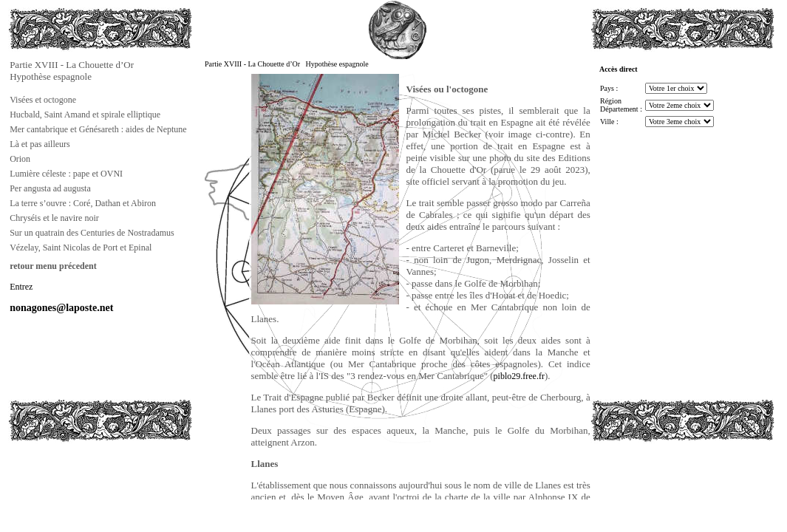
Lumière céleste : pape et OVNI (66, 174)
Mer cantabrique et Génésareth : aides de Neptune (98, 129)
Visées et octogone (43, 100)
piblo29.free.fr (519, 376)
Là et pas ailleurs (40, 144)
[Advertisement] (82, 476)
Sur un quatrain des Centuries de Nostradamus (92, 233)
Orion (20, 159)
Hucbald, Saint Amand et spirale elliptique (85, 115)
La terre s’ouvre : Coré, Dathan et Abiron (83, 203)
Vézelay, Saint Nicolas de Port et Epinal (81, 248)
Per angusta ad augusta (50, 188)
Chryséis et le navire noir (54, 218)
